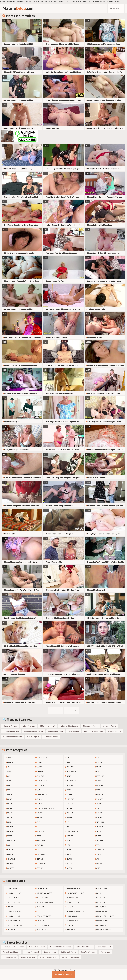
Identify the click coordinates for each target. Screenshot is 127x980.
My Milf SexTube (74, 2)
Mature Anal (105, 952)
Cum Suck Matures (88, 952)
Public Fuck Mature (69, 952)
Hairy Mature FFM (104, 947)
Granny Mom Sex (114, 2)
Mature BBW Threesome (93, 731)
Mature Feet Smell (32, 952)
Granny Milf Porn (38, 2)
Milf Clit (91, 2)
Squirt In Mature (50, 952)
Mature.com (19, 8)
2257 (54, 970)
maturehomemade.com (24, 2)
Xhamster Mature (10, 726)
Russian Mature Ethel (49, 957)
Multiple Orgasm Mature (34, 731)
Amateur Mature (110, 726)
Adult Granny (11, 2)
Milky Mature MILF (48, 726)
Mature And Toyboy (91, 726)
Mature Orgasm (33, 737)
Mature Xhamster (29, 726)
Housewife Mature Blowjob (14, 947)
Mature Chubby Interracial (60, 947)
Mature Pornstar (9, 957)
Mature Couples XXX (11, 731)
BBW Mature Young (56, 731)
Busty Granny (63, 2)
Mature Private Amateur (13, 737)
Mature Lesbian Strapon (69, 726)
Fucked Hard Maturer (11, 952)
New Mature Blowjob (37, 947)
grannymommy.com (51, 2)
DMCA (73, 970)
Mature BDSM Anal (28, 957)
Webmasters (63, 970)
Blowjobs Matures (115, 731)
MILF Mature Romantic (71, 957)
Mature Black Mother (84, 947)
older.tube (84, 2)
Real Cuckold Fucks (101, 2)
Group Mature (73, 731)
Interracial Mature (51, 737)
